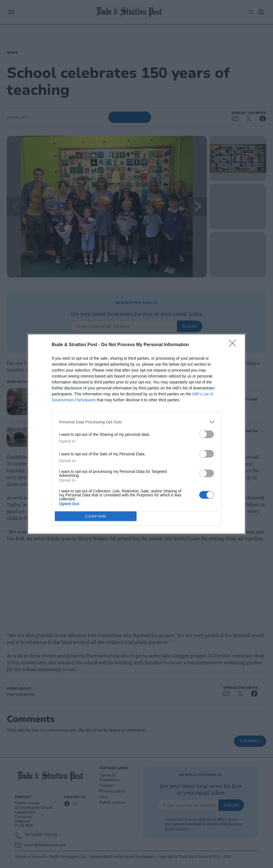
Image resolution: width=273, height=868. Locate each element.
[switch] (207, 434)
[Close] (234, 345)
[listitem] (136, 422)
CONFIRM (96, 516)
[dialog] (136, 434)
